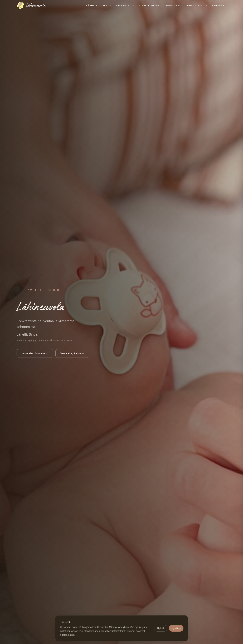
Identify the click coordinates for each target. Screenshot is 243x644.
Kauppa (218, 5)
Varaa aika (197, 5)
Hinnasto (174, 5)
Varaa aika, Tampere (35, 353)
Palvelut (125, 5)
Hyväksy (176, 628)
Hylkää (161, 628)
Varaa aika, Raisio (72, 353)
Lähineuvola (99, 5)
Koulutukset (150, 5)
